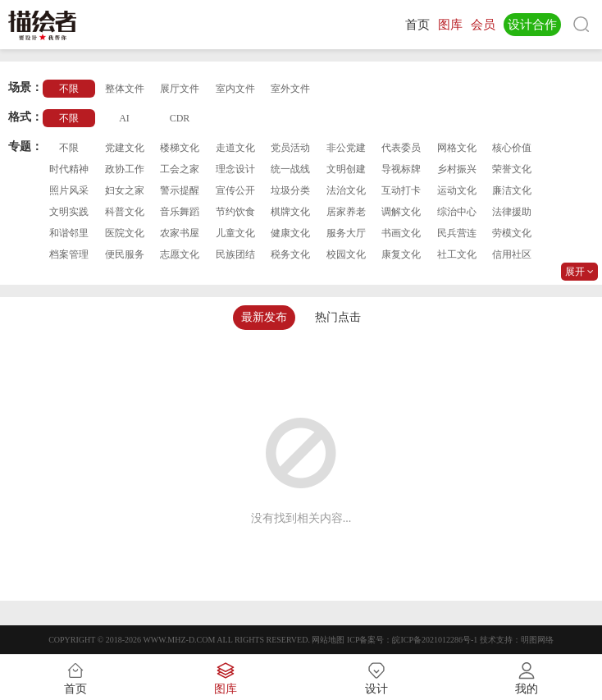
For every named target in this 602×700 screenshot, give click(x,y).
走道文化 (235, 148)
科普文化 (125, 212)
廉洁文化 (512, 190)
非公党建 (346, 148)
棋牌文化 (290, 212)
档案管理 (69, 254)
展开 (579, 272)
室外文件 (290, 89)
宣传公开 (235, 190)
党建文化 (125, 148)
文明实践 (69, 212)
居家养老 (346, 212)
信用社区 (512, 254)
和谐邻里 (69, 233)
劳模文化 (512, 233)
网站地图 (328, 640)
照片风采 (69, 190)
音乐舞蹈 (180, 212)
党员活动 (290, 148)
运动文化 (457, 190)
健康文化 (290, 233)
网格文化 (457, 148)
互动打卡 (401, 190)
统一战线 (290, 169)
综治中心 (457, 212)
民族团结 (235, 254)
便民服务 (125, 254)
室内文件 (235, 89)
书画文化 (401, 233)
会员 (483, 25)
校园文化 (346, 254)
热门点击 (338, 317)
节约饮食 (235, 212)
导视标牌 (401, 169)
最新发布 (264, 317)
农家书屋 (180, 233)
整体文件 (125, 89)
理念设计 (235, 169)
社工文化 (457, 254)
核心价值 (512, 148)
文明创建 (346, 169)
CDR (180, 118)
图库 (450, 25)
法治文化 (346, 190)
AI (124, 118)
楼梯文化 (180, 148)
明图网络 (537, 640)
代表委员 (401, 148)
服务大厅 (346, 233)
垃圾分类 (290, 190)
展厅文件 (180, 89)
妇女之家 (125, 190)
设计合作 (532, 25)
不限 (69, 89)
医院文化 (125, 233)
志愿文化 (180, 254)
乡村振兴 (457, 169)
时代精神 (69, 169)
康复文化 (401, 254)
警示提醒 (180, 190)
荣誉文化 (512, 169)
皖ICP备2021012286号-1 (435, 640)
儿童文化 (235, 233)
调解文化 (401, 212)
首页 (417, 25)
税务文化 (290, 254)
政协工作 (125, 169)
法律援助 (512, 212)
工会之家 (180, 169)
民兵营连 (457, 233)
